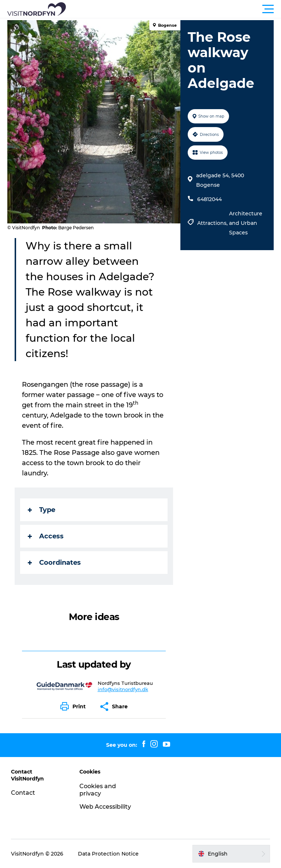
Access (46, 536)
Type (42, 510)
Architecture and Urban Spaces (246, 223)
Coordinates (54, 563)
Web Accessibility (105, 807)
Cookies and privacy (98, 790)
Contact (23, 793)
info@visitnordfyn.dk (123, 689)
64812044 (209, 199)
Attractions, (213, 223)
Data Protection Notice (108, 854)
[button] (173, 9)
